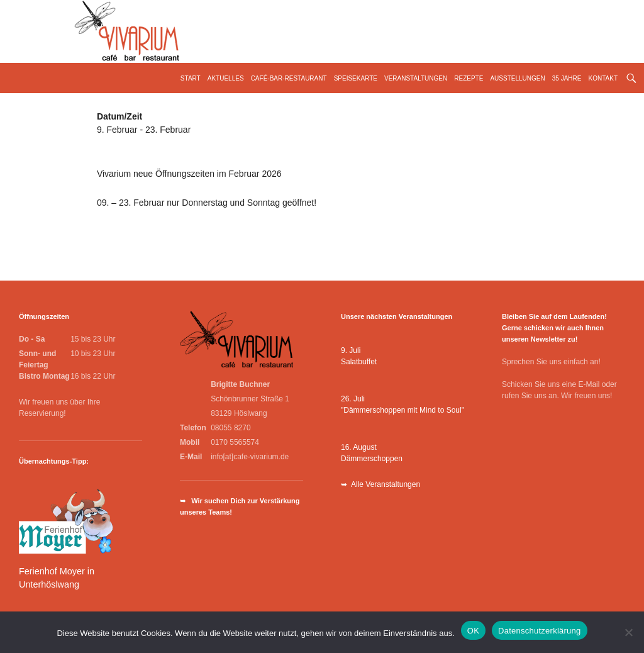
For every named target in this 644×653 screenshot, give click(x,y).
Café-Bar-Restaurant (289, 78)
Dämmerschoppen (372, 459)
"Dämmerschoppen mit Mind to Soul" (402, 410)
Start (191, 78)
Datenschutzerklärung (539, 631)
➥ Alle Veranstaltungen (380, 484)
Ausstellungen (517, 78)
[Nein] (628, 632)
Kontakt (603, 78)
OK (473, 631)
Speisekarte (356, 78)
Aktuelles (226, 78)
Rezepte (469, 78)
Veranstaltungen (416, 78)
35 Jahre (567, 78)
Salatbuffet (359, 362)
